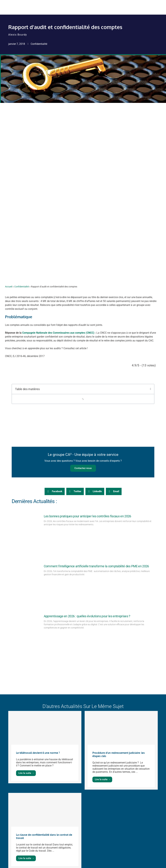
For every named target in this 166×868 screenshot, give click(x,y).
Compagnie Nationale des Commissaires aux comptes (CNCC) (58, 333)
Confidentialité (39, 44)
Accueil (9, 287)
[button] (150, 389)
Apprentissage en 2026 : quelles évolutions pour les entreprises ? (87, 616)
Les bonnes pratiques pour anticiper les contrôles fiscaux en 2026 (87, 516)
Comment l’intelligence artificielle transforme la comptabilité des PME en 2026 (96, 566)
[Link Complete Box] (45, 747)
